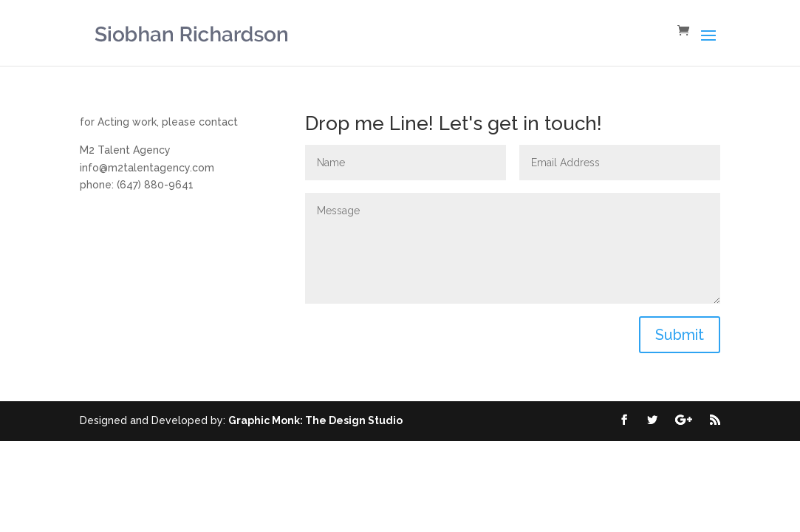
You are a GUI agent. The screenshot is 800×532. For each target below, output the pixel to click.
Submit (680, 335)
